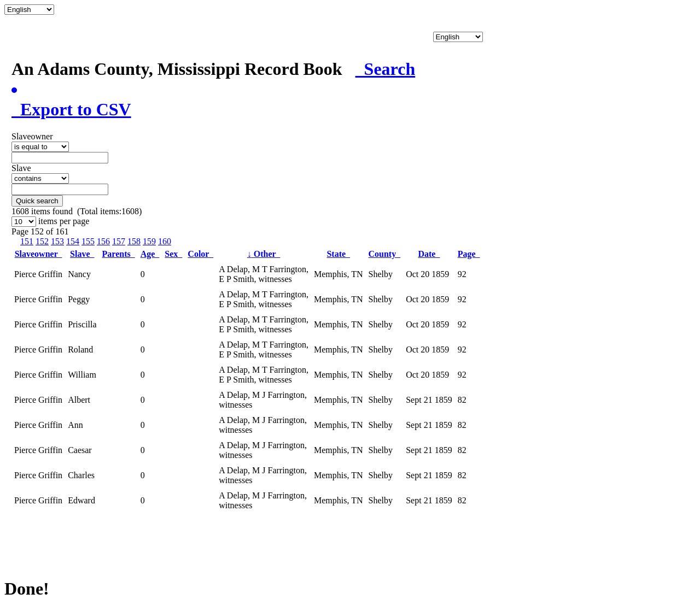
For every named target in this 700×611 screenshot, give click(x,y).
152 (42, 241)
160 (165, 241)
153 (57, 241)
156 (103, 241)
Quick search (37, 201)
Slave (82, 254)
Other (264, 254)
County (385, 254)
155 (88, 241)
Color (200, 254)
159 (149, 241)
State (338, 254)
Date (429, 254)
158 (134, 241)
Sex (173, 254)
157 (119, 241)
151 (27, 241)
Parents (119, 254)
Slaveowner (39, 254)
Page (469, 254)
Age (150, 254)
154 (73, 241)
